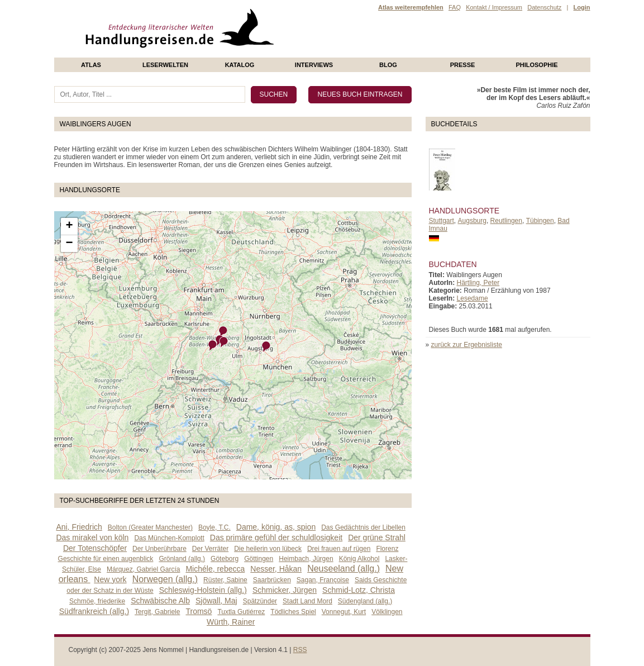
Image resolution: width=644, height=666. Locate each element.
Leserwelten (165, 65)
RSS (300, 650)
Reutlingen (506, 221)
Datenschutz (544, 7)
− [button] (69, 244)
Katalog (240, 65)
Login (582, 7)
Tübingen (540, 221)
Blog (388, 65)
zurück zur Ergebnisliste (467, 345)
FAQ (455, 7)
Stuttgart (442, 221)
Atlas (91, 65)
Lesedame (473, 298)
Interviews (314, 65)
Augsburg (472, 221)
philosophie (536, 65)
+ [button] (69, 226)
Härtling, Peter (478, 283)
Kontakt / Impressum (494, 7)
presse (463, 65)
